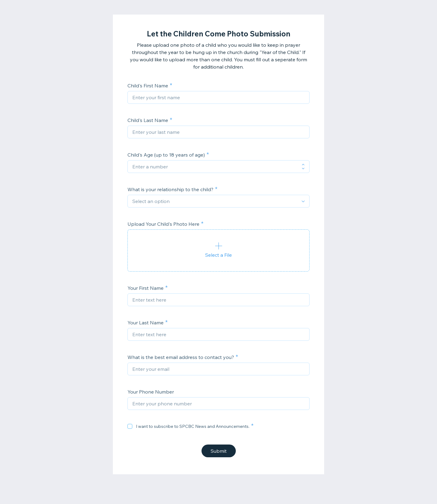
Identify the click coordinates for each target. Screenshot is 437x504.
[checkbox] (130, 426)
